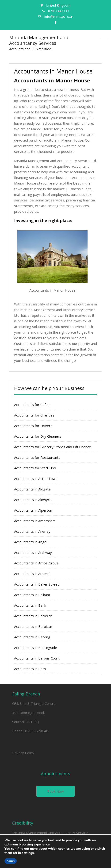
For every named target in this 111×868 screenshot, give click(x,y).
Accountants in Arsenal (32, 574)
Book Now (55, 791)
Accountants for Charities (34, 415)
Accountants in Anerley (32, 531)
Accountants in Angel (31, 542)
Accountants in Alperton (33, 510)
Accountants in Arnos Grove (36, 563)
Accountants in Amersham (35, 521)
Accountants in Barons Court (37, 658)
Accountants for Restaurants (37, 457)
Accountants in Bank (30, 605)
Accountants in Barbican (33, 626)
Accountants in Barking (32, 637)
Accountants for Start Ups (35, 468)
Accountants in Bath (30, 669)
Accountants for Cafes (32, 405)
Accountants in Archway (33, 552)
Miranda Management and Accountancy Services (39, 40)
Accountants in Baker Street (36, 584)
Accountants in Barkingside (36, 648)
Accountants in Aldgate (32, 489)
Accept (11, 861)
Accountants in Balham (32, 595)
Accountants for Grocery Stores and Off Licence (53, 447)
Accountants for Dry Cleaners (38, 436)
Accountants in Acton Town (36, 478)
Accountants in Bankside (33, 616)
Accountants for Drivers (33, 426)
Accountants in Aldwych (33, 500)
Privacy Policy (23, 753)
